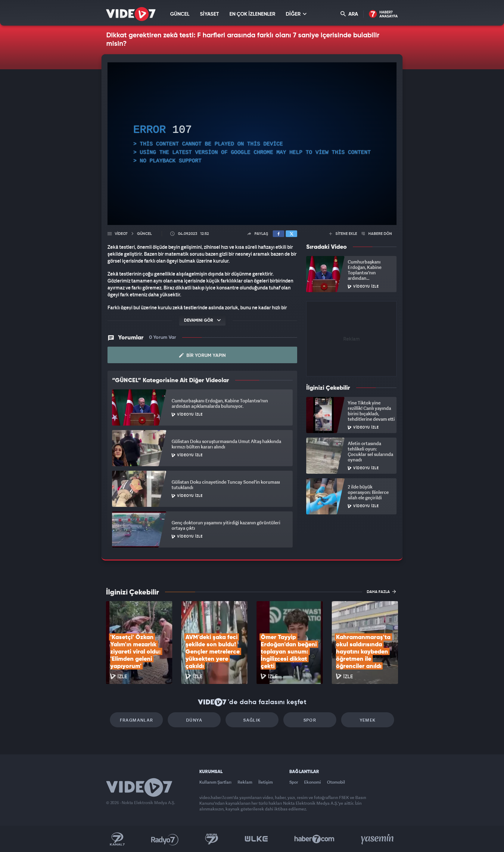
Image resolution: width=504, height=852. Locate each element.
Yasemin (378, 839)
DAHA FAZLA (381, 591)
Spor (310, 720)
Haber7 (314, 839)
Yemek (368, 720)
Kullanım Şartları (215, 782)
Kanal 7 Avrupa (212, 839)
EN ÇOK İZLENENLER (252, 14)
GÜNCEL (180, 14)
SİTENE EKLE (343, 234)
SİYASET (209, 14)
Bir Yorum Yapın (202, 355)
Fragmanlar (137, 720)
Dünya (194, 720)
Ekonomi (313, 782)
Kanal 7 (117, 839)
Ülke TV (256, 839)
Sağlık (252, 720)
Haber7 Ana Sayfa (383, 14)
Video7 (121, 234)
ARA (349, 14)
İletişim (266, 782)
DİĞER (296, 14)
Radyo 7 (165, 839)
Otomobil (336, 782)
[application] (252, 144)
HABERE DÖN (377, 234)
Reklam (245, 782)
